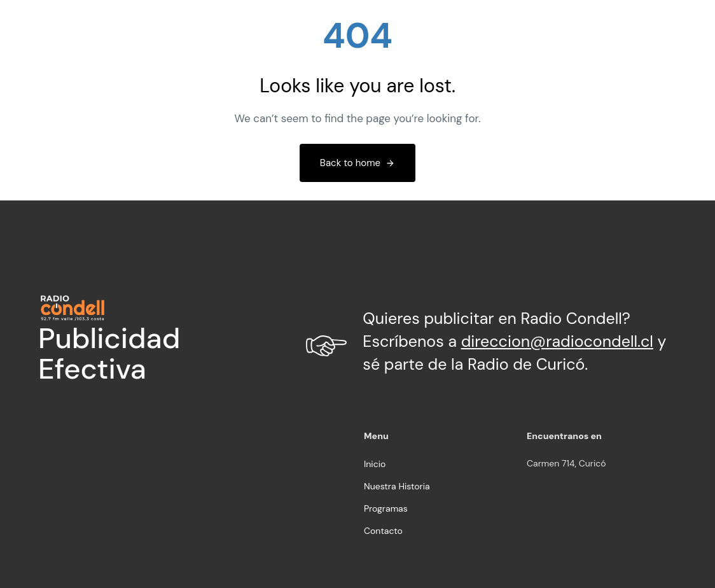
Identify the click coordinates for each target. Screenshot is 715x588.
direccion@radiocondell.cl (557, 341)
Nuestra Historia (397, 486)
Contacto (383, 531)
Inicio (375, 464)
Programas (386, 508)
